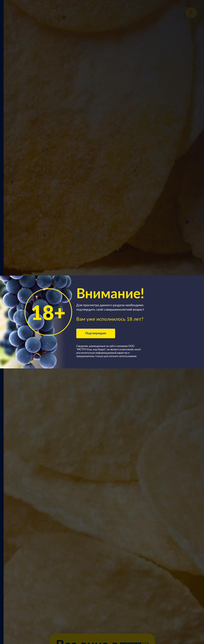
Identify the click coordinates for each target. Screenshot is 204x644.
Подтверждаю (96, 333)
